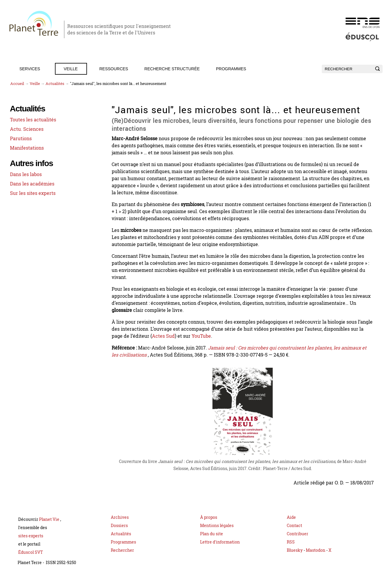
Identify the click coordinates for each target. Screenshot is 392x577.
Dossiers (119, 525)
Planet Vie (50, 519)
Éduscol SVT (31, 552)
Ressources (114, 69)
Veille (71, 69)
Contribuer (298, 534)
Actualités (55, 84)
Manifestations (27, 148)
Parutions (21, 138)
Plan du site (212, 534)
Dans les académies (32, 184)
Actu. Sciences (27, 129)
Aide (291, 517)
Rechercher (122, 550)
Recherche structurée (172, 69)
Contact (294, 525)
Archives (120, 517)
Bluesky (295, 550)
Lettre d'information (220, 542)
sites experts (31, 536)
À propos (209, 517)
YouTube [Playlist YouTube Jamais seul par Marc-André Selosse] (201, 336)
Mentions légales (217, 525)
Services (30, 69)
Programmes (231, 69)
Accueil (17, 84)
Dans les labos (26, 174)
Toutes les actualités (33, 120)
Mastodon (316, 550)
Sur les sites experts (33, 193)
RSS (291, 542)
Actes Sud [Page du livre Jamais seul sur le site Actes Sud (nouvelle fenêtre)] (163, 336)
